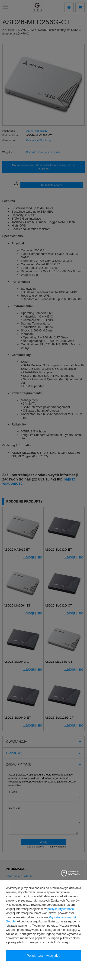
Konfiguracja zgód (43, 969)
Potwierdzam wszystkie (43, 956)
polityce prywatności (61, 909)
